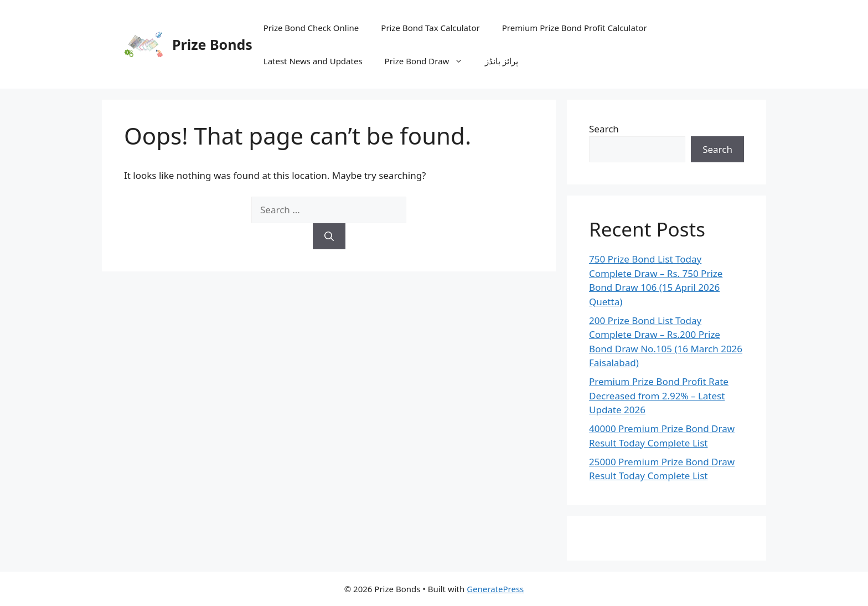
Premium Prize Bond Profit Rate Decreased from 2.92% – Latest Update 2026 (659, 396)
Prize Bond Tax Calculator (430, 28)
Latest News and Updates (313, 61)
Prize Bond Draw (430, 61)
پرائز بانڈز (502, 61)
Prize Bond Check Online (311, 28)
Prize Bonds (212, 44)
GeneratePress (495, 589)
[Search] (329, 237)
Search (604, 129)
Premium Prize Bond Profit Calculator (575, 28)
